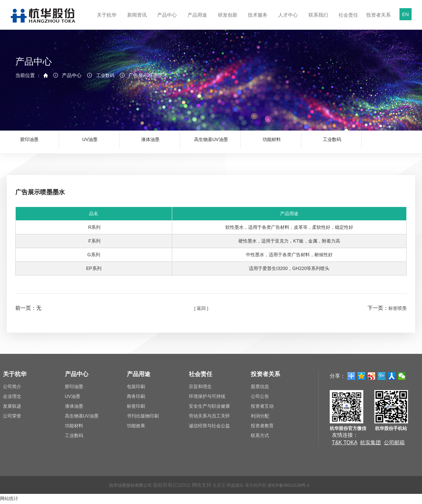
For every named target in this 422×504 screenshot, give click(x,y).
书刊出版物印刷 (143, 417)
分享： (338, 377)
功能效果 (136, 427)
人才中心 (287, 21)
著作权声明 (257, 486)
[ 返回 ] (201, 310)
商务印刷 (136, 398)
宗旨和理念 (200, 388)
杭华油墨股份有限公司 (123, 486)
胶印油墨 (29, 142)
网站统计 (10, 500)
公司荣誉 (12, 417)
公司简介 (12, 388)
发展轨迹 (12, 408)
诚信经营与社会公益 (209, 427)
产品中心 (166, 21)
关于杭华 (106, 21)
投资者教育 (262, 427)
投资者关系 (378, 21)
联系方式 (260, 437)
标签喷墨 (396, 310)
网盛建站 (234, 486)
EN (406, 14)
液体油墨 (150, 142)
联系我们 (317, 21)
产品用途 (196, 21)
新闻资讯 (136, 21)
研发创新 (227, 21)
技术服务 (257, 21)
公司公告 (260, 398)
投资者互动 (262, 408)
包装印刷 (136, 388)
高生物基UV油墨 (211, 142)
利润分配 (260, 417)
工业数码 (107, 83)
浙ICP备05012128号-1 (296, 486)
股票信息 (260, 388)
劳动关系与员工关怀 (209, 417)
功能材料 (272, 142)
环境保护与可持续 (207, 398)
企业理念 (12, 398)
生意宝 (216, 486)
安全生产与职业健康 (209, 408)
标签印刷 (136, 408)
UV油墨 (90, 142)
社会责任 (347, 21)
